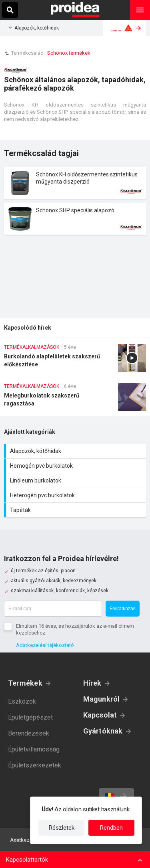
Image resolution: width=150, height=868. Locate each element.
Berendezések (29, 733)
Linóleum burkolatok (76, 480)
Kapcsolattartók (27, 860)
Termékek (25, 683)
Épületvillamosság (34, 749)
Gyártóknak (103, 731)
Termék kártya (75, 183)
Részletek (62, 828)
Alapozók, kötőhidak (37, 28)
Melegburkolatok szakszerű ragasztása (75, 400)
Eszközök (22, 701)
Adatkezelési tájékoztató (45, 645)
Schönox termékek (69, 53)
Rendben (111, 828)
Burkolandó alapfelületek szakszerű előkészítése (75, 360)
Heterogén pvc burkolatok (76, 495)
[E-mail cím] (53, 609)
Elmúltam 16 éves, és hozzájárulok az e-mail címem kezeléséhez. (75, 629)
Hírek (92, 683)
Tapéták (76, 510)
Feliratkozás (123, 609)
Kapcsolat (100, 715)
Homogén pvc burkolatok (76, 466)
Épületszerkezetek (35, 765)
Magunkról (102, 699)
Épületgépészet (30, 717)
